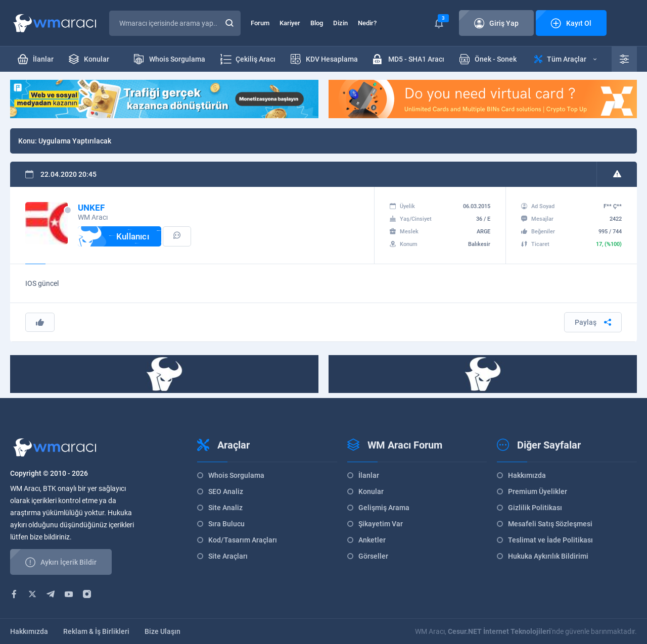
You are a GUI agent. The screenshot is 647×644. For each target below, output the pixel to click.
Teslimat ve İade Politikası (550, 540)
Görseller (373, 556)
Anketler (372, 540)
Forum (260, 23)
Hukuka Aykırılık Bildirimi (548, 556)
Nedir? (367, 23)
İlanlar (369, 475)
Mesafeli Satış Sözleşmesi (550, 524)
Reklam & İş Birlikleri (96, 631)
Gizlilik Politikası (535, 508)
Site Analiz (225, 508)
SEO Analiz (226, 491)
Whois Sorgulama (236, 475)
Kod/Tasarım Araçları (243, 540)
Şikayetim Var (381, 524)
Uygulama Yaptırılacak (75, 141)
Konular (371, 491)
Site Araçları (228, 556)
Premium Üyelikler (538, 491)
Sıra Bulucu (226, 524)
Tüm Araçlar (565, 59)
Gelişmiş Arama (384, 508)
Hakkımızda (527, 475)
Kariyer (290, 23)
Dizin (340, 23)
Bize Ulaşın (163, 631)
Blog (317, 23)
